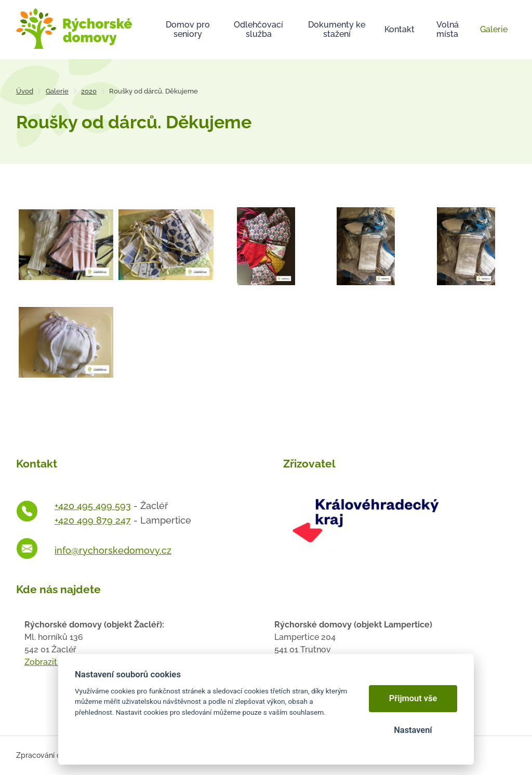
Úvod (25, 91)
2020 (89, 91)
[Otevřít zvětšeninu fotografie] (66, 244)
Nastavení (413, 730)
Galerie (57, 91)
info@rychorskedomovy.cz (113, 550)
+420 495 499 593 (93, 506)
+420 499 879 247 (93, 520)
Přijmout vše (413, 698)
